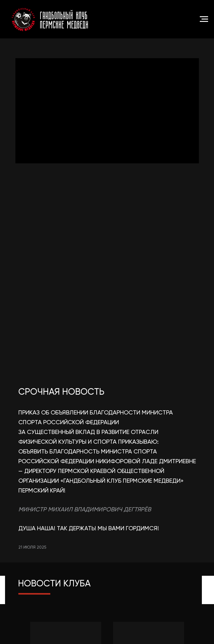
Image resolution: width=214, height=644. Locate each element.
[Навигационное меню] (204, 19)
